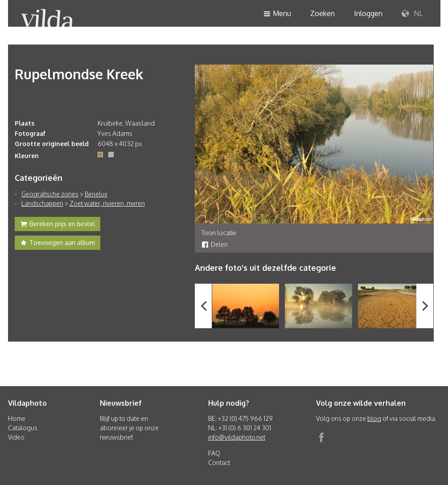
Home (17, 418)
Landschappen (42, 203)
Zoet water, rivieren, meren (107, 203)
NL (412, 14)
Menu (277, 14)
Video (16, 437)
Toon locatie (219, 233)
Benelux (96, 194)
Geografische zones (50, 194)
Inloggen (368, 13)
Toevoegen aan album (58, 244)
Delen (215, 244)
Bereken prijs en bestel (58, 225)
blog (374, 418)
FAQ (214, 453)
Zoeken (323, 13)
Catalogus (23, 428)
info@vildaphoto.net (237, 437)
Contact (219, 463)
